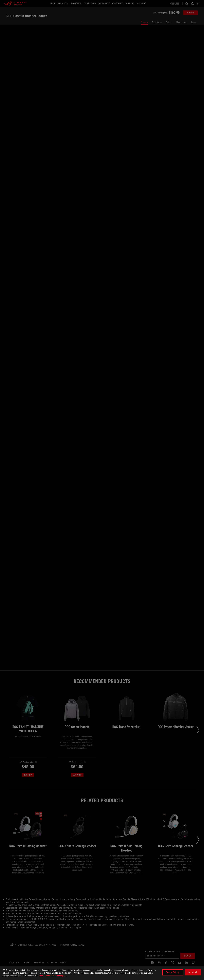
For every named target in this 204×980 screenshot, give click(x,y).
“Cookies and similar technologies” (52, 976)
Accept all (193, 972)
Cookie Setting (173, 972)
